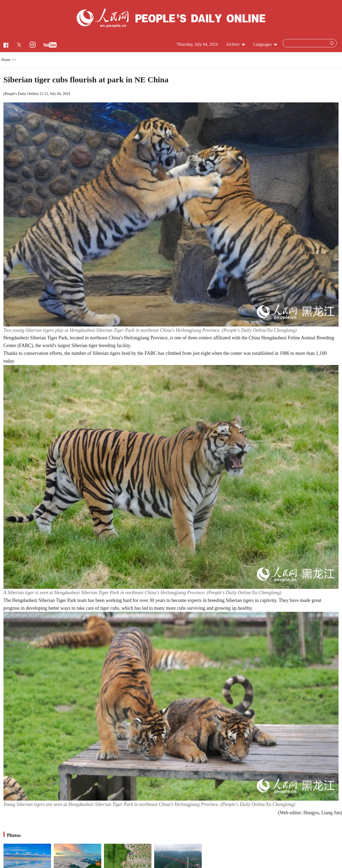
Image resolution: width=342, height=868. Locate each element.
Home (6, 60)
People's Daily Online (21, 94)
